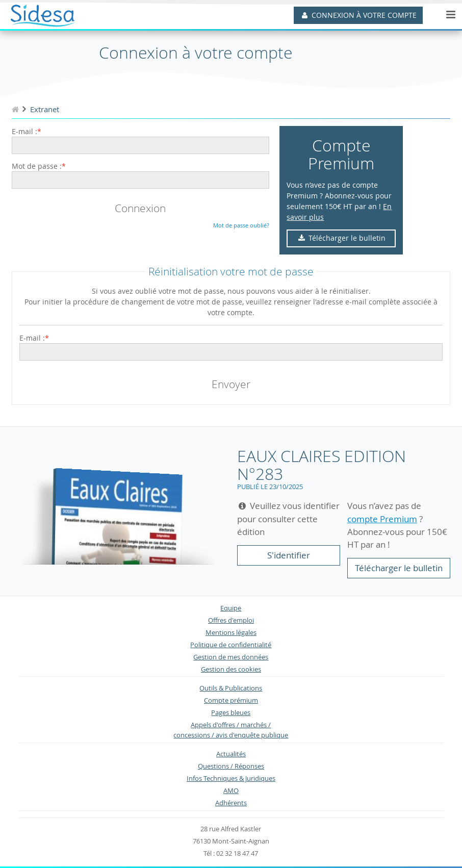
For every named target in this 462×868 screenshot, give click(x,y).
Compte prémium (231, 700)
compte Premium (382, 519)
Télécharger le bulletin (341, 238)
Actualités (231, 754)
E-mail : (24, 131)
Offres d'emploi (231, 620)
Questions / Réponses (231, 766)
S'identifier (289, 555)
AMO (231, 791)
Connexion (140, 208)
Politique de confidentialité (231, 645)
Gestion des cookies (231, 669)
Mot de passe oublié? (241, 225)
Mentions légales (231, 633)
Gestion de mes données (231, 657)
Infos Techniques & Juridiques (231, 778)
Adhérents (231, 803)
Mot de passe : (37, 166)
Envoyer (231, 384)
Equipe (231, 608)
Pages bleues (231, 713)
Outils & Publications (231, 688)
